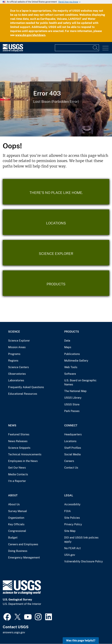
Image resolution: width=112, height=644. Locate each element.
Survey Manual (18, 511)
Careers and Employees (23, 544)
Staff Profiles (73, 448)
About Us (14, 504)
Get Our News (17, 468)
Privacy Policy (73, 524)
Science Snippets (19, 448)
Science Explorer (19, 341)
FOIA (67, 511)
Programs (14, 354)
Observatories (17, 374)
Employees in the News (23, 461)
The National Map (75, 391)
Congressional (17, 531)
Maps (68, 347)
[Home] (13, 51)
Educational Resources (23, 394)
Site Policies (72, 518)
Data (67, 341)
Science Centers (18, 367)
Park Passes (72, 411)
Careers (69, 461)
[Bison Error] (56, 95)
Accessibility (72, 504)
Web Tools (71, 367)
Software (70, 374)
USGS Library (73, 398)
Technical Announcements (25, 454)
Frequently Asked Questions (26, 387)
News (12, 425)
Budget (13, 538)
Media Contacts (18, 474)
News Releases (18, 441)
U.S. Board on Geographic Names (80, 382)
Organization (16, 518)
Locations (70, 441)
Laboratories (16, 380)
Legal (69, 495)
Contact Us (71, 468)
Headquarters (73, 434)
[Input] (77, 48)
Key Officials (16, 524)
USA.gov (70, 555)
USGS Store (72, 404)
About (13, 495)
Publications (72, 354)
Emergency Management (24, 558)
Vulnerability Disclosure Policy (84, 561)
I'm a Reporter (17, 481)
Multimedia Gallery (76, 361)
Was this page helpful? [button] (81, 641)
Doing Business (18, 551)
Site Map (70, 531)
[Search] (96, 48)
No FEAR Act (72, 548)
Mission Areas (17, 347)
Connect (71, 425)
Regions (13, 361)
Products (72, 332)
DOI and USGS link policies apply (81, 540)
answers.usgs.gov (14, 632)
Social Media (72, 454)
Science (14, 332)
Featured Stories (19, 434)
